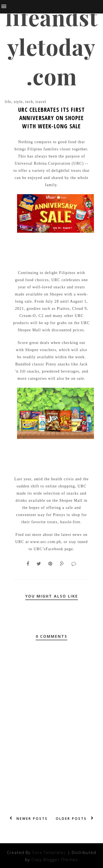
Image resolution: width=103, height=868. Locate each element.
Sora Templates (49, 852)
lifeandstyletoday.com (51, 46)
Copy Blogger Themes (55, 859)
